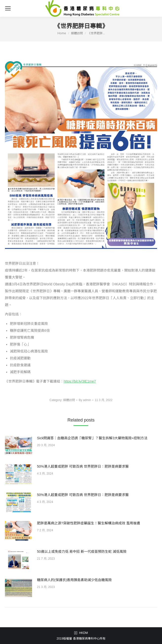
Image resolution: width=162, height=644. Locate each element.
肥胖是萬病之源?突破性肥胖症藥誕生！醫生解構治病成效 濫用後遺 (89, 523)
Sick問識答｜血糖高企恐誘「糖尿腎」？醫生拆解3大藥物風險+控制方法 (92, 438)
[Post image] (18, 446)
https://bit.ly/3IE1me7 (80, 381)
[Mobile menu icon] (8, 8)
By (85, 400)
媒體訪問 (69, 400)
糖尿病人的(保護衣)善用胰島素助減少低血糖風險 (74, 580)
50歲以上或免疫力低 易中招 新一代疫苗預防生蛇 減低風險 (82, 552)
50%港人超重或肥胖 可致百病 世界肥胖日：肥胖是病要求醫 (83, 466)
